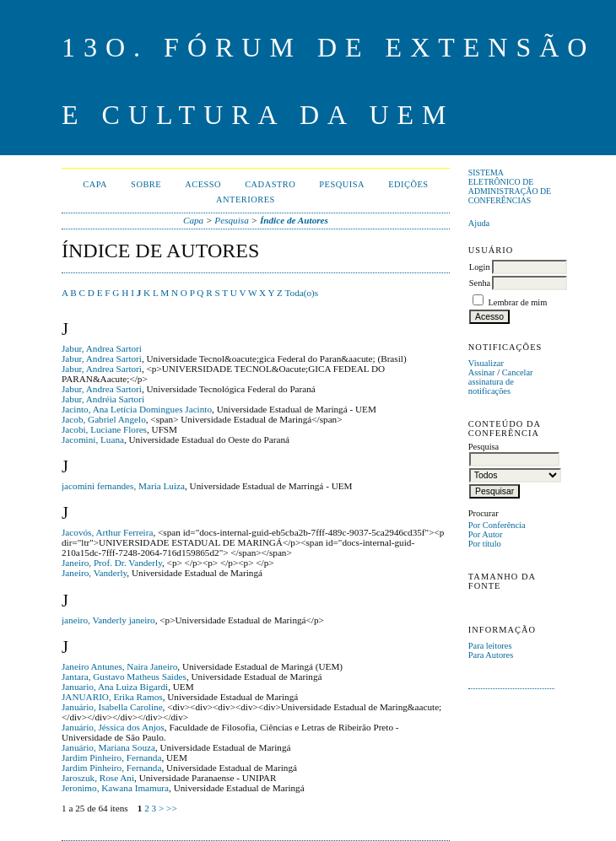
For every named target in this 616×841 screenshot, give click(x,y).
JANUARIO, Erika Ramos (112, 697)
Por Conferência (497, 525)
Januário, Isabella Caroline (112, 707)
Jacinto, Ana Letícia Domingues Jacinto (137, 409)
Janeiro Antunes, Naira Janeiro (119, 666)
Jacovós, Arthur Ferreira (107, 532)
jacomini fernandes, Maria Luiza (123, 486)
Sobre (146, 184)
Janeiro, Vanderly (94, 573)
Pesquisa (342, 184)
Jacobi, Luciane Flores (104, 429)
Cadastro (270, 184)
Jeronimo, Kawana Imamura (115, 788)
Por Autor (486, 534)
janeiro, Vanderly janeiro (108, 620)
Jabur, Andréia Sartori (103, 399)
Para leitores (490, 646)
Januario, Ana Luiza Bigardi (115, 687)
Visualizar (486, 363)
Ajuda (479, 223)
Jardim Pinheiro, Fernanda (111, 757)
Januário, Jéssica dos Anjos (113, 727)
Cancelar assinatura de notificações (501, 382)
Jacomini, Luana (93, 439)
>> (172, 808)
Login (480, 267)
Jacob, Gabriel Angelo (104, 419)
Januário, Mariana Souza (108, 747)
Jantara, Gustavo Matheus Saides (124, 677)
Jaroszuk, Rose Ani (98, 778)
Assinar (482, 372)
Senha (480, 283)
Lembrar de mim (517, 302)
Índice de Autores (294, 220)
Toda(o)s (302, 293)
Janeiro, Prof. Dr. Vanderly (112, 563)
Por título (485, 544)
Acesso (203, 184)
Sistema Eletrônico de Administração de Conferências (510, 186)
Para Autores (491, 655)
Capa (95, 184)
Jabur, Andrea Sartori (102, 348)
